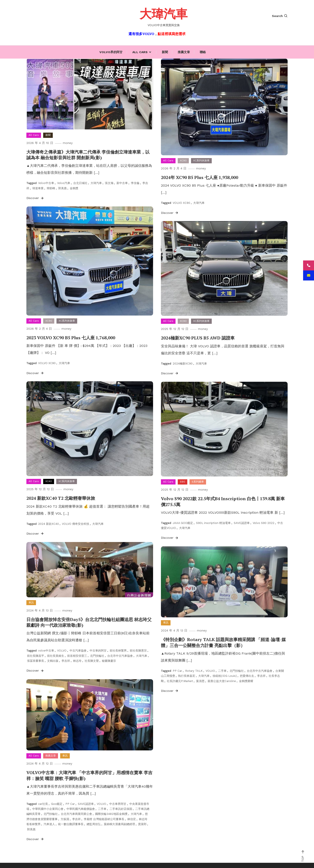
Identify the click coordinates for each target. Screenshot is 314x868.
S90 (183, 482)
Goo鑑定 (57, 804)
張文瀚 (109, 183)
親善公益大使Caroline (222, 681)
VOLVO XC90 (181, 203)
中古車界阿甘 (118, 804)
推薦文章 (184, 52)
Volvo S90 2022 (264, 523)
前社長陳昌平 (36, 656)
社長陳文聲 (92, 661)
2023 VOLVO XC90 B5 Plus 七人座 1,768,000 (71, 338)
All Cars (140, 52)
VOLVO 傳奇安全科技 (76, 524)
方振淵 (65, 819)
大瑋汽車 (164, 14)
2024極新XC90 (183, 363)
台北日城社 (80, 183)
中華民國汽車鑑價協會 (81, 809)
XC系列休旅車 (201, 160)
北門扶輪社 (97, 656)
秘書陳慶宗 (109, 661)
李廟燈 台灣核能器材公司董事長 (104, 819)
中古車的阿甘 (98, 651)
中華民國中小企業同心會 (48, 809)
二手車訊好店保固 (121, 809)
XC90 (183, 160)
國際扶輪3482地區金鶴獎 (111, 814)
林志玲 (77, 661)
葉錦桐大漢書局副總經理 (119, 824)
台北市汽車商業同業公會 (76, 814)
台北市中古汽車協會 (120, 656)
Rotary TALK (194, 671)
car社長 (43, 804)
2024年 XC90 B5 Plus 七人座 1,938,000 (199, 177)
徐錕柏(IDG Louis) (225, 676)
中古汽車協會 (78, 651)
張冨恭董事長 (36, 661)
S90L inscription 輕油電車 (213, 523)
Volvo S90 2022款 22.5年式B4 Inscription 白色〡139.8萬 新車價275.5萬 (223, 501)
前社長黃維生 (56, 656)
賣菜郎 (142, 824)
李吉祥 (66, 661)
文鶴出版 (53, 661)
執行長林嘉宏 (187, 676)
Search (280, 16)
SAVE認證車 (242, 523)
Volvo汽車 (64, 183)
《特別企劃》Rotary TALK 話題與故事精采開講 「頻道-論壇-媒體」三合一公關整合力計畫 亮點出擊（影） (223, 642)
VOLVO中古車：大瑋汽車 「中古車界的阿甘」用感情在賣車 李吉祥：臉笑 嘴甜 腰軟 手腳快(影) (89, 775)
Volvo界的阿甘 (111, 52)
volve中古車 (46, 651)
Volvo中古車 (46, 183)
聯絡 (203, 52)
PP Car (177, 671)
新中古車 (122, 183)
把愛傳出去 (247, 676)
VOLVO (62, 651)
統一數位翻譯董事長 (71, 824)
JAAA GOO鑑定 (183, 523)
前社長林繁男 (118, 651)
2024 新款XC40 (49, 524)
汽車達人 (49, 824)
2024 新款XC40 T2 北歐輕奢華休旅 (61, 498)
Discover (35, 198)
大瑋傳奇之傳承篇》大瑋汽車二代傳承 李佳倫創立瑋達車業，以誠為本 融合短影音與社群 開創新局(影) (88, 155)
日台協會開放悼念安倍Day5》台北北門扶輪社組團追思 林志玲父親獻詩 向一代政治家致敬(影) (89, 622)
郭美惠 (62, 188)
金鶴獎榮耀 (246, 681)
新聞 (165, 52)
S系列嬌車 (198, 482)
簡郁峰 (51, 188)
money (68, 143)
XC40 (49, 481)
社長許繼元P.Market (180, 681)
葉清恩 (200, 681)
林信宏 (132, 819)
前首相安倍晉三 (77, 656)
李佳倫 (135, 183)
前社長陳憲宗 (138, 651)
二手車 (222, 671)
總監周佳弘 (94, 824)
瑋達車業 (38, 188)
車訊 (31, 603)
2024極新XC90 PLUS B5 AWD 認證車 (198, 338)
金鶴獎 (74, 188)
